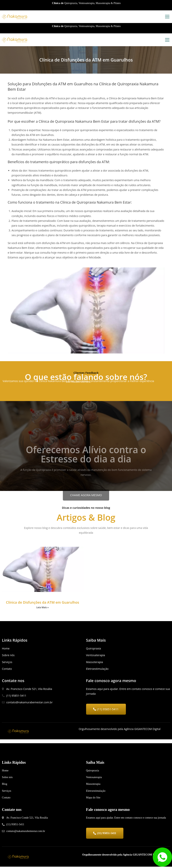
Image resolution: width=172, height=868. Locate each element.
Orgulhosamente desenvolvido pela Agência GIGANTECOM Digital (121, 856)
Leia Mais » (42, 608)
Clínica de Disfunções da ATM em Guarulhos (43, 603)
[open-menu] (167, 17)
